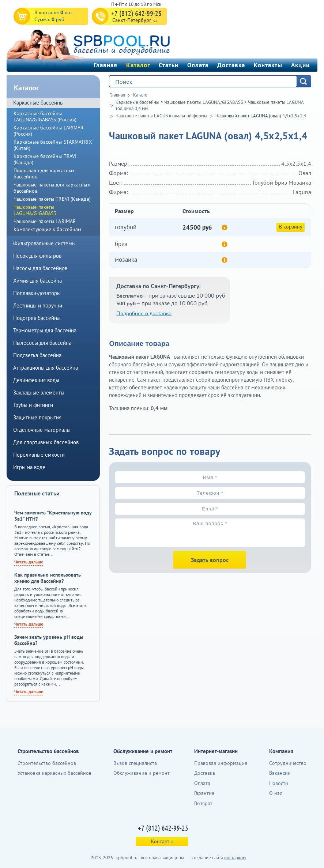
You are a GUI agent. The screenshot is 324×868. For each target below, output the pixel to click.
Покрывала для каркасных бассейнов (44, 173)
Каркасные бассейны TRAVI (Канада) (45, 159)
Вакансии (280, 773)
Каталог (138, 65)
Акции (300, 65)
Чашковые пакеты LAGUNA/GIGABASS (204, 102)
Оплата (198, 65)
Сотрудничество (288, 763)
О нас (276, 793)
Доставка (231, 65)
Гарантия (204, 793)
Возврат (203, 803)
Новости (279, 783)
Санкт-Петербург (132, 20)
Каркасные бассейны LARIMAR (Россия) (49, 131)
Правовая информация (221, 763)
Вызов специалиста (135, 763)
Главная (106, 65)
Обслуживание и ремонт (142, 773)
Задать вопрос (210, 560)
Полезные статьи (37, 493)
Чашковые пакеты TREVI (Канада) (52, 199)
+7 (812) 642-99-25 (136, 13)
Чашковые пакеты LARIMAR (45, 221)
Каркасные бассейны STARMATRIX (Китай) (53, 145)
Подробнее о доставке (144, 314)
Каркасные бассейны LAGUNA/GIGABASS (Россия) (45, 116)
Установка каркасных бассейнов (54, 773)
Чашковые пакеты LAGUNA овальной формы (161, 116)
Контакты (268, 65)
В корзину (291, 227)
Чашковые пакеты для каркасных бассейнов (52, 188)
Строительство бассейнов (47, 763)
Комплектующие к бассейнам (48, 229)
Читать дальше (29, 562)
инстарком (235, 858)
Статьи (169, 65)
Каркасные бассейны (137, 102)
